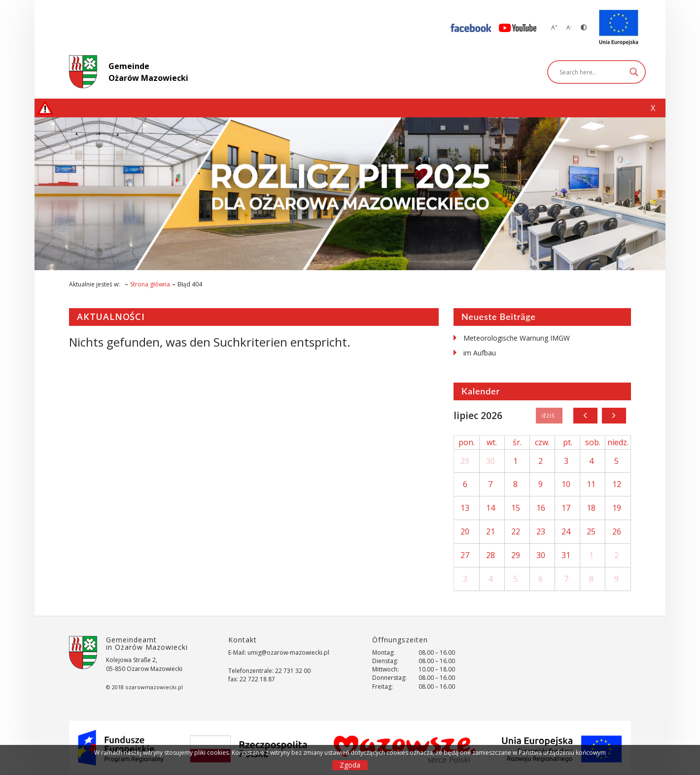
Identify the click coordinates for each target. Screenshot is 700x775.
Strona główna (150, 284)
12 (617, 484)
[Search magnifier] (634, 72)
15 (516, 508)
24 (566, 531)
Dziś (549, 416)
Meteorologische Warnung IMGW (517, 338)
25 (591, 531)
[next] (614, 416)
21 (490, 531)
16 (541, 508)
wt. (492, 442)
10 (566, 484)
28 (490, 555)
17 (566, 508)
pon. (467, 442)
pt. (568, 442)
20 (465, 531)
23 (541, 531)
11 (591, 484)
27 (465, 555)
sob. (593, 442)
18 (591, 508)
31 (566, 555)
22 (516, 531)
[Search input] (592, 72)
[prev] (585, 416)
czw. (542, 442)
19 (617, 508)
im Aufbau (480, 353)
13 (465, 508)
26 (617, 531)
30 (490, 461)
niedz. (618, 442)
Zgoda (350, 765)
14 (490, 508)
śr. (517, 442)
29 (465, 461)
